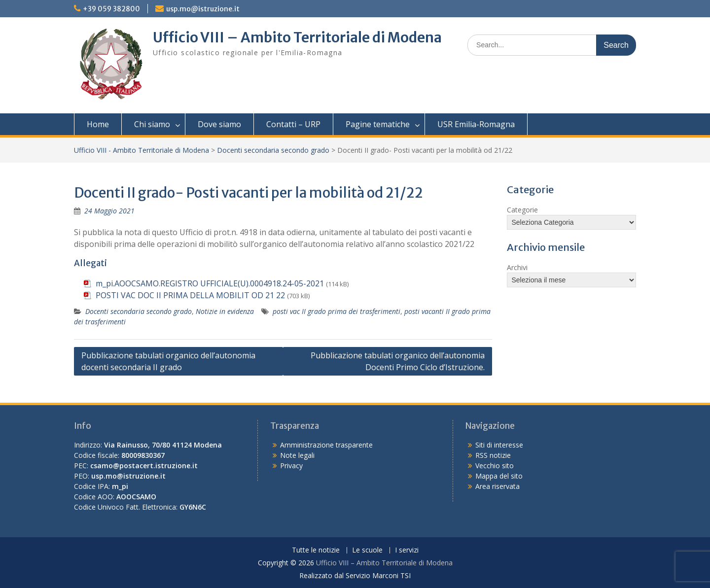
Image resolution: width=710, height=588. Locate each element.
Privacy (291, 466)
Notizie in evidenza (225, 311)
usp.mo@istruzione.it (203, 9)
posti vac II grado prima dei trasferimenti (337, 311)
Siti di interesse (499, 445)
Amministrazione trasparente (326, 445)
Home (98, 124)
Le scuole (367, 550)
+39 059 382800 (111, 9)
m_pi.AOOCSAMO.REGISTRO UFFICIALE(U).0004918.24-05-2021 (210, 283)
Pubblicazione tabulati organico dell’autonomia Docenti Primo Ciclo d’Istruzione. (398, 361)
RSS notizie (493, 455)
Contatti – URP (293, 124)
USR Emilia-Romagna (476, 124)
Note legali (297, 455)
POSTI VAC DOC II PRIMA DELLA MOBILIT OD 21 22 (190, 295)
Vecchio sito (495, 466)
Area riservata (497, 486)
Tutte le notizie (316, 550)
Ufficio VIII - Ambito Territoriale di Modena (142, 150)
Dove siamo (219, 124)
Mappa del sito (499, 476)
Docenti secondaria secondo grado (273, 150)
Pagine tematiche (378, 124)
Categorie (522, 210)
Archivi (517, 267)
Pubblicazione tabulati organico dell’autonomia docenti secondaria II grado (168, 361)
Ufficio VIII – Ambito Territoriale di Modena (297, 37)
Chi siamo (152, 124)
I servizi (407, 550)
